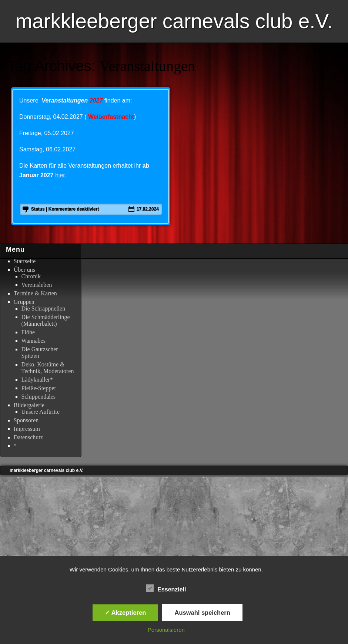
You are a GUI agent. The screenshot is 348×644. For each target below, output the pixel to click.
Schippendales (39, 397)
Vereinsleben (37, 285)
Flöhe (28, 332)
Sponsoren (26, 420)
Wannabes (34, 341)
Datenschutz (28, 437)
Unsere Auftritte (41, 412)
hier (60, 175)
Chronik (31, 276)
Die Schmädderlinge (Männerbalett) (46, 320)
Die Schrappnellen (43, 308)
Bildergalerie (29, 405)
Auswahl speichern (202, 613)
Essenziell (166, 588)
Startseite (25, 261)
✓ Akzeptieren (126, 613)
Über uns (24, 270)
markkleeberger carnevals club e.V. (174, 21)
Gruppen (24, 302)
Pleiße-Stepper (39, 388)
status (38, 209)
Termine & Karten (35, 293)
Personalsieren (166, 630)
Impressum (27, 429)
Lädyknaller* (37, 380)
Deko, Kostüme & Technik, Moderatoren (48, 368)
